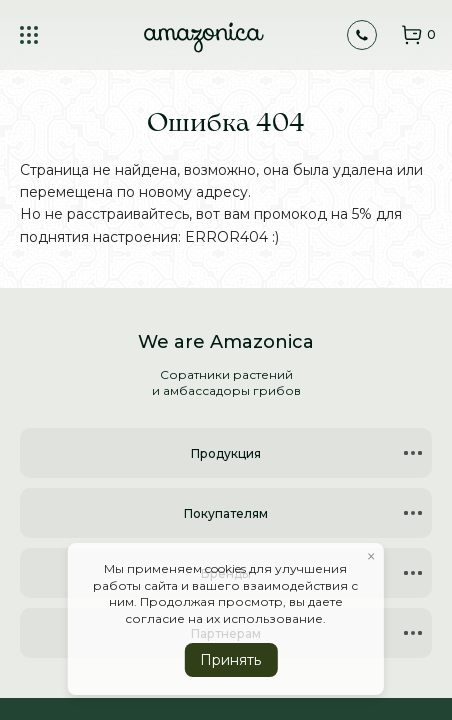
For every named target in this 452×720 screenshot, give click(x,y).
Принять (230, 660)
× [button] (371, 557)
